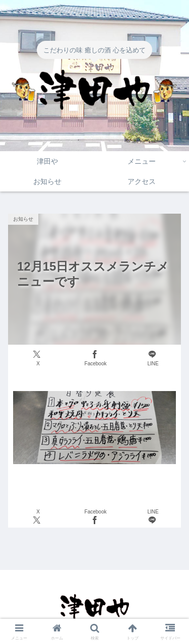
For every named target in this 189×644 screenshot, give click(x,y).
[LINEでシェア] (152, 359)
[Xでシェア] (37, 359)
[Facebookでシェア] (94, 359)
